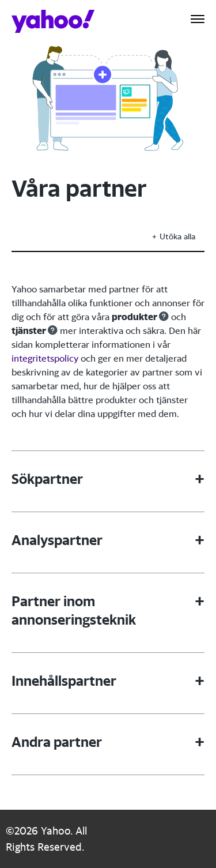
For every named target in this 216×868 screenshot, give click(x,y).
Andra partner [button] (57, 742)
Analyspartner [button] (57, 540)
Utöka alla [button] (177, 236)
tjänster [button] (29, 330)
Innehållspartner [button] (64, 681)
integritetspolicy (45, 358)
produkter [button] (134, 317)
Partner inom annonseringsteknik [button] (74, 610)
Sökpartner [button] (47, 479)
